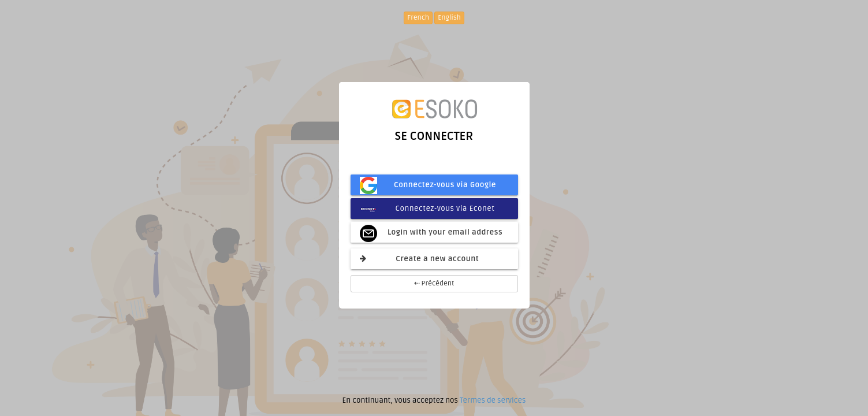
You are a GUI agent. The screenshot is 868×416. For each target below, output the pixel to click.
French (418, 18)
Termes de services (493, 400)
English (449, 18)
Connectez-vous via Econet (427, 209)
